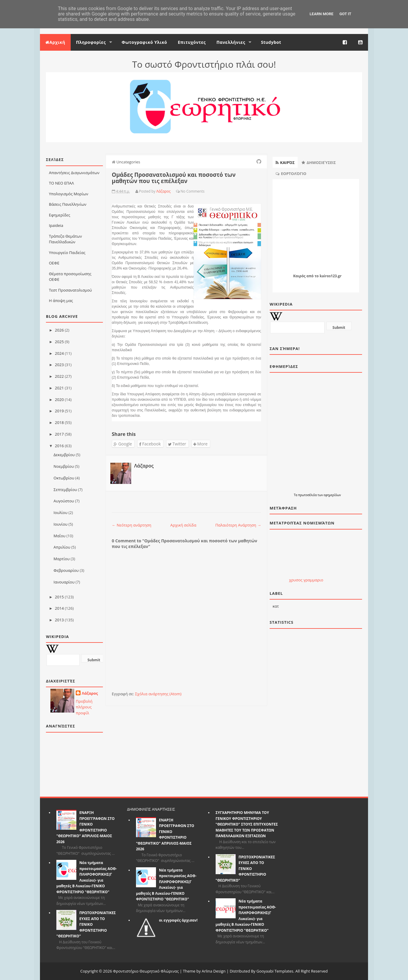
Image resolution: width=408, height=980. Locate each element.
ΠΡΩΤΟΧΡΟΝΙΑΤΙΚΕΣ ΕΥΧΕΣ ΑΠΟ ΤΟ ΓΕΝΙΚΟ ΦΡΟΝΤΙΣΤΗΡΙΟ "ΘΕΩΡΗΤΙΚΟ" (86, 924)
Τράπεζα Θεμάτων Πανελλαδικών (65, 239)
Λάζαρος (90, 693)
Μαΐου (60, 536)
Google (123, 444)
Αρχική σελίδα (183, 525)
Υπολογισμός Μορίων (69, 194)
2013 (59, 620)
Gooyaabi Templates (275, 971)
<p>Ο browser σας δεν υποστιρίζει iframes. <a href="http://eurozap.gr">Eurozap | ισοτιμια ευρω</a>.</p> (306, 556)
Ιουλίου (61, 513)
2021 (59, 388)
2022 (59, 376)
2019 (59, 411)
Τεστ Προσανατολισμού (70, 290)
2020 (59, 400)
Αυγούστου (64, 501)
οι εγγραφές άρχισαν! (178, 920)
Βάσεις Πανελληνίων (68, 204)
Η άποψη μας (61, 301)
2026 (59, 330)
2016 (59, 446)
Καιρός (299, 276)
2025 (59, 342)
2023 (59, 365)
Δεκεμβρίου (64, 455)
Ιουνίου (61, 524)
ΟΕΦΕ (54, 263)
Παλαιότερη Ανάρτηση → (238, 525)
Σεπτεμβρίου (65, 490)
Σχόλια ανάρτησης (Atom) (158, 694)
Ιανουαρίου (64, 582)
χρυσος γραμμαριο (306, 580)
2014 (59, 608)
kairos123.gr (331, 276)
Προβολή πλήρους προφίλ (84, 707)
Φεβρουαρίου (66, 570)
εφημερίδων (332, 495)
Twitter (177, 444)
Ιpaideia (56, 225)
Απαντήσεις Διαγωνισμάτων (74, 173)
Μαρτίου (62, 559)
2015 (59, 597)
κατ (276, 606)
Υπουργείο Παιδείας (67, 253)
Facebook (150, 444)
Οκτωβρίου (64, 478)
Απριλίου (62, 547)
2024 (59, 353)
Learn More (322, 14)
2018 (59, 422)
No (183, 191)
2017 (59, 434)
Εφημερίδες (59, 215)
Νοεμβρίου (64, 466)
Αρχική (55, 42)
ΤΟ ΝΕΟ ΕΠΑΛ (61, 183)
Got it (345, 14)
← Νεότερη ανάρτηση (132, 525)
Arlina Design (214, 971)
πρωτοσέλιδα (308, 495)
